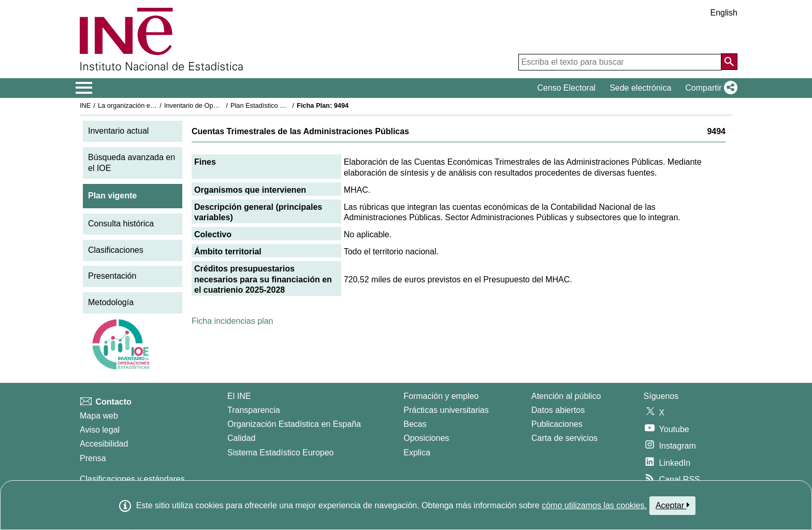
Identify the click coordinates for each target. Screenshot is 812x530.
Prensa (93, 458)
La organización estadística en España (155, 105)
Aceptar (672, 505)
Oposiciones (426, 438)
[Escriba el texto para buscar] (620, 62)
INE (85, 105)
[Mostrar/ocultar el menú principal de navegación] (84, 88)
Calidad (241, 438)
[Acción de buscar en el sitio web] (729, 62)
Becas (415, 424)
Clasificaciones (116, 250)
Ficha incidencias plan (232, 321)
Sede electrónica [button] (640, 88)
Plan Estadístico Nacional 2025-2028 (285, 105)
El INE (239, 396)
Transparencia (254, 410)
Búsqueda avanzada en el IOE (132, 163)
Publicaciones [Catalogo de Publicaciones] (557, 424)
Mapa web (99, 416)
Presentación (112, 276)
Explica (417, 453)
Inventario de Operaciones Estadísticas (222, 105)
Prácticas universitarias (446, 410)
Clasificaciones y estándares (132, 479)
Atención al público (566, 396)
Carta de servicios (564, 438)
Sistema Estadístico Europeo (280, 453)
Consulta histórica (121, 224)
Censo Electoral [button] (566, 88)
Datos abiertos (558, 410)
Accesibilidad (104, 444)
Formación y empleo (441, 396)
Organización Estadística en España (294, 424)
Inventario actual (118, 131)
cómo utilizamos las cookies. (594, 505)
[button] (709, 88)
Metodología (111, 302)
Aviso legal (100, 430)
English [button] (724, 13)
